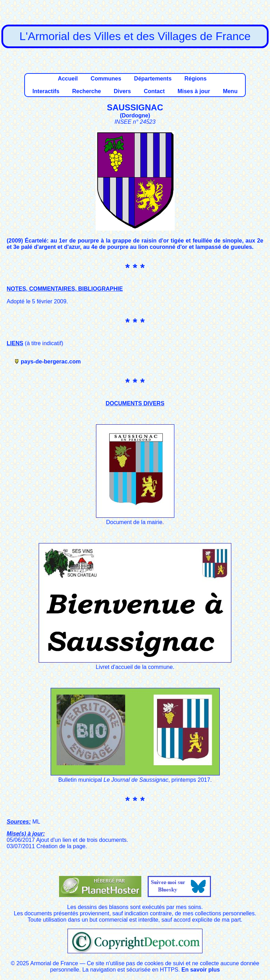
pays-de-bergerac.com (51, 362)
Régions (195, 79)
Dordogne (135, 115)
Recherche (86, 91)
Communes (106, 79)
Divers (123, 91)
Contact (154, 91)
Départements (153, 79)
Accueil (68, 79)
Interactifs (46, 91)
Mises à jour (194, 91)
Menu (230, 91)
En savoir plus (201, 970)
